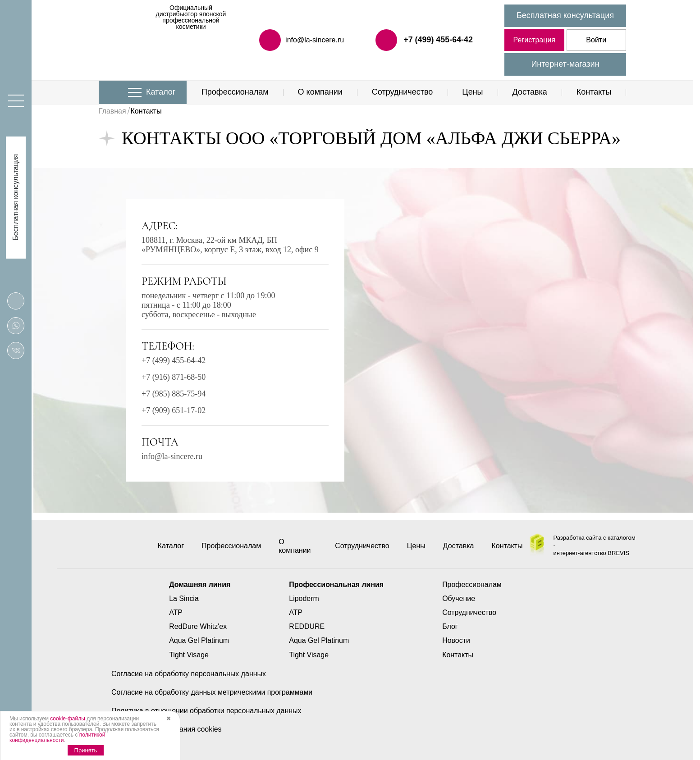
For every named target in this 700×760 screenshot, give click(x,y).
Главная (112, 111)
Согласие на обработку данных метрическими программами (212, 692)
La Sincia (183, 598)
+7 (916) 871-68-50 (174, 377)
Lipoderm (304, 598)
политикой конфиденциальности (57, 737)
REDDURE (307, 626)
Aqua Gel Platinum (199, 640)
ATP (175, 612)
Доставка (529, 92)
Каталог (161, 92)
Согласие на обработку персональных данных (189, 674)
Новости (457, 640)
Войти (596, 40)
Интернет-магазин (565, 64)
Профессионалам (235, 92)
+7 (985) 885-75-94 (174, 394)
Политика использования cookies (167, 729)
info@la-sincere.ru (172, 456)
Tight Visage (188, 655)
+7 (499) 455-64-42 (438, 40)
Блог (451, 626)
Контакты (594, 92)
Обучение (459, 598)
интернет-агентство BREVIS (592, 553)
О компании (320, 92)
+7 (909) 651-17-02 (174, 410)
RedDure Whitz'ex (197, 626)
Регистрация (534, 40)
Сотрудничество (403, 92)
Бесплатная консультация (565, 15)
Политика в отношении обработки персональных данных (207, 711)
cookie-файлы (68, 719)
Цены (472, 92)
